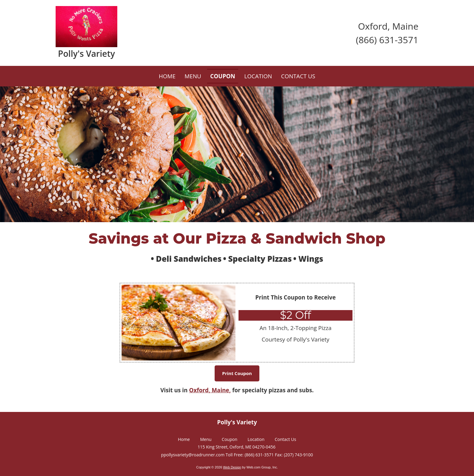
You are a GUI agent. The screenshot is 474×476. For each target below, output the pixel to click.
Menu (206, 439)
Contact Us (286, 439)
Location (256, 439)
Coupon (230, 439)
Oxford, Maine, (210, 390)
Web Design (232, 467)
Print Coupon (237, 373)
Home (184, 439)
